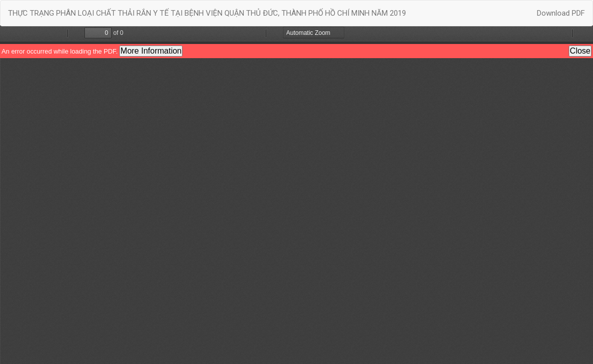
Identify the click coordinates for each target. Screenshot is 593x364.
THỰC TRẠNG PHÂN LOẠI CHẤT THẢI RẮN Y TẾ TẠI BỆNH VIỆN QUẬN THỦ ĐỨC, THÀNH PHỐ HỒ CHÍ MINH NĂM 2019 (207, 13)
